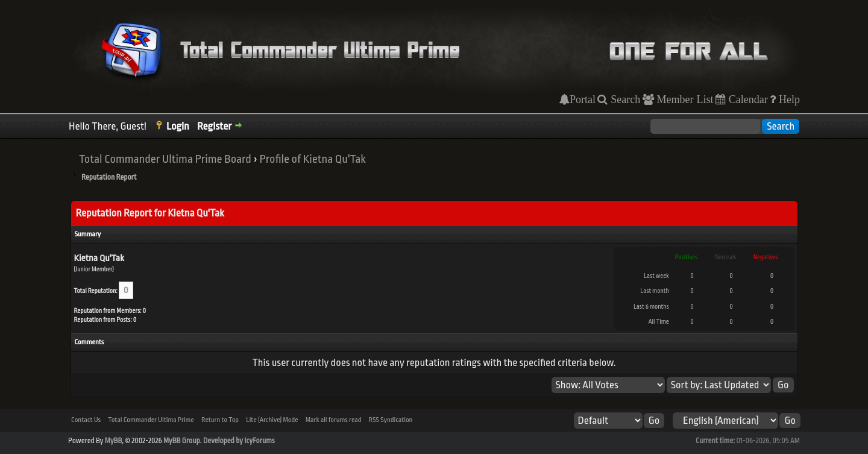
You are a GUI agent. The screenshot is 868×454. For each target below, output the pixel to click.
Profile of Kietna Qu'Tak (312, 159)
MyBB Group (182, 441)
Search (624, 99)
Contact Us (86, 420)
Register (214, 126)
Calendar (747, 99)
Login (178, 126)
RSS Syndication (391, 420)
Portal (583, 99)
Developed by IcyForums (239, 441)
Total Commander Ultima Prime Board (165, 159)
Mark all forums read (334, 420)
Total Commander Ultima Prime (151, 420)
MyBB (113, 441)
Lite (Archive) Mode (272, 420)
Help (788, 99)
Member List (684, 99)
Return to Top (220, 420)
